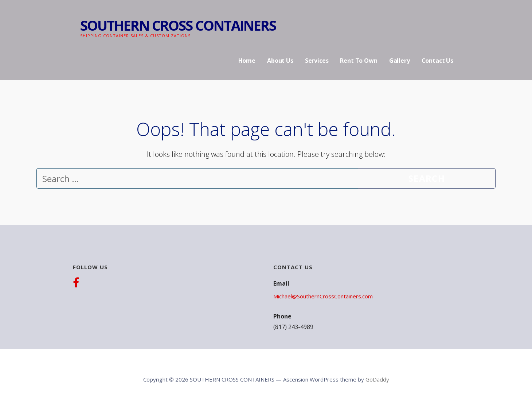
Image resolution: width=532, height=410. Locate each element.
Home (247, 61)
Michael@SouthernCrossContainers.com (323, 296)
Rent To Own (359, 61)
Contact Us (437, 61)
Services (317, 61)
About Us (280, 61)
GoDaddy (377, 379)
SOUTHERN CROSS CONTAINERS (178, 25)
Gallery (400, 61)
